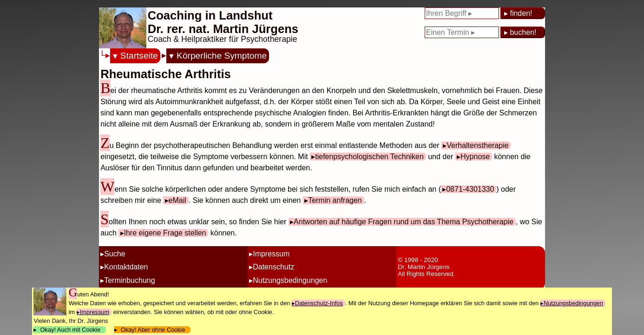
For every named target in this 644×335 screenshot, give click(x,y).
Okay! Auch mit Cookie (70, 330)
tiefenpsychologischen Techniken (369, 157)
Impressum (271, 254)
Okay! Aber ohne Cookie (153, 330)
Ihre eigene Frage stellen (165, 233)
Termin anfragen (335, 200)
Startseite (139, 56)
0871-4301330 (470, 189)
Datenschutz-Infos (319, 303)
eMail (177, 200)
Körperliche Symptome (222, 56)
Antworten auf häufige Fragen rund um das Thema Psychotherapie (404, 222)
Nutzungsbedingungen (290, 280)
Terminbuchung (129, 280)
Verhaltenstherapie (477, 145)
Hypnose (475, 157)
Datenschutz (273, 267)
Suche (115, 254)
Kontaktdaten (126, 267)
